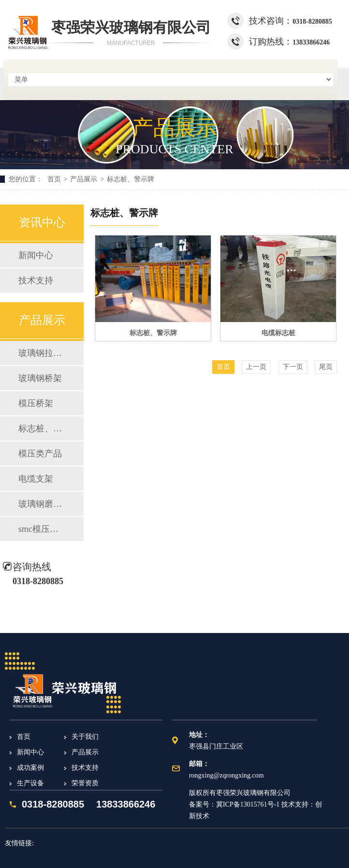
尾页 (326, 367)
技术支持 (36, 280)
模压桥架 (36, 403)
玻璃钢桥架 (40, 378)
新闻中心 (36, 255)
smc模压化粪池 (41, 529)
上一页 (256, 367)
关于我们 (85, 737)
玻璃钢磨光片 (41, 504)
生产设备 (30, 783)
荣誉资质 (85, 783)
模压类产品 (40, 454)
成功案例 (30, 768)
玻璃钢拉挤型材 (41, 353)
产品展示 (84, 179)
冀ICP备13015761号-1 (248, 804)
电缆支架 (36, 479)
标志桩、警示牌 (131, 179)
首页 (54, 179)
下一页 (293, 367)
